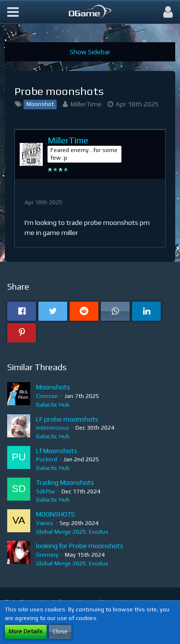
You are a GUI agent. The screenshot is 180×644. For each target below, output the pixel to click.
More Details (26, 632)
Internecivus (53, 428)
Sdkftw (46, 492)
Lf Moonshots (57, 451)
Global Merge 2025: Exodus (72, 532)
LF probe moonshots (67, 419)
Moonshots (53, 387)
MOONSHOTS (55, 514)
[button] (13, 12)
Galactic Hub (53, 405)
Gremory (47, 555)
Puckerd (47, 459)
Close (60, 632)
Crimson (47, 396)
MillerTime (86, 104)
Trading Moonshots (65, 482)
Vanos (45, 523)
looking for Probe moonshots (80, 546)
